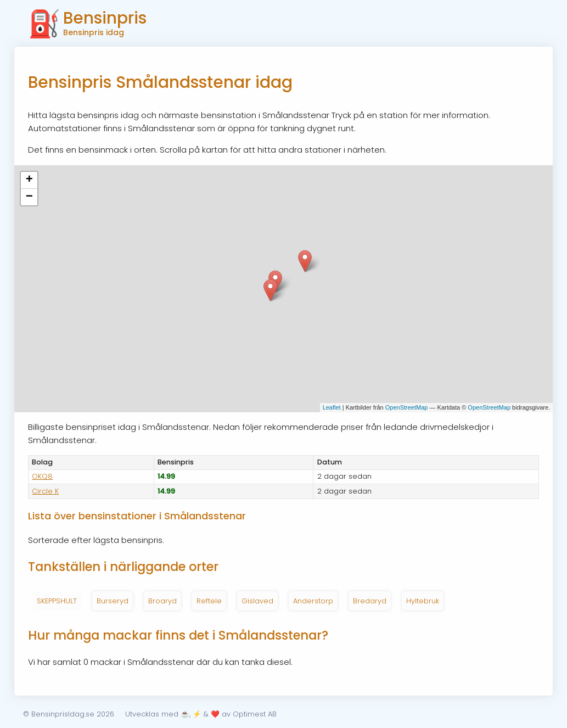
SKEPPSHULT (57, 601)
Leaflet (332, 407)
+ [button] (29, 180)
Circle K (45, 491)
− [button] (29, 197)
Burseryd (113, 601)
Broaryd (162, 601)
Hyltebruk (423, 601)
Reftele (209, 601)
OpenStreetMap (407, 407)
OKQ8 (42, 476)
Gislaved (257, 601)
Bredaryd (370, 601)
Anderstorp (313, 601)
